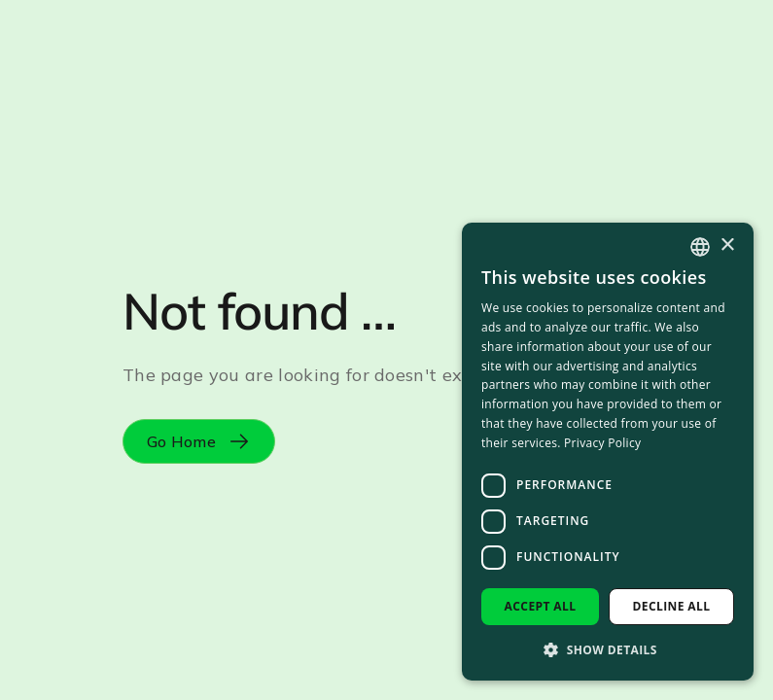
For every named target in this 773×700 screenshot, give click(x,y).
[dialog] (608, 452)
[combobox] (700, 247)
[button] (608, 649)
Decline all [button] (672, 606)
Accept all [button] (541, 606)
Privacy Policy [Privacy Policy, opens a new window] (602, 443)
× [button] (727, 245)
